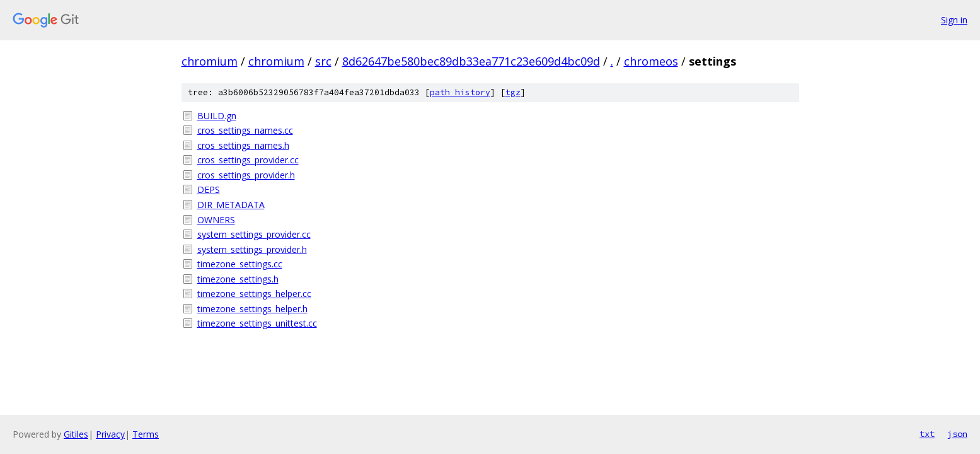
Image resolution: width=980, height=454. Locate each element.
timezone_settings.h (238, 279)
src (323, 61)
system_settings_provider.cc (254, 234)
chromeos (651, 61)
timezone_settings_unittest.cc (257, 323)
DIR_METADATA (231, 205)
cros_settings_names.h (243, 145)
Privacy (110, 434)
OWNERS (216, 220)
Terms (146, 434)
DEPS (209, 189)
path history (460, 92)
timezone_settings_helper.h (252, 309)
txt (927, 434)
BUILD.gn (217, 116)
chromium (210, 61)
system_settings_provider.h (252, 249)
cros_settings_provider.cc (248, 160)
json (957, 434)
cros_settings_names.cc (245, 130)
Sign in (954, 20)
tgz (513, 92)
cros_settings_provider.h (246, 175)
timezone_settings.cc (240, 264)
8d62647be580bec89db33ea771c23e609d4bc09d (471, 61)
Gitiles (76, 434)
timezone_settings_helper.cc (254, 294)
